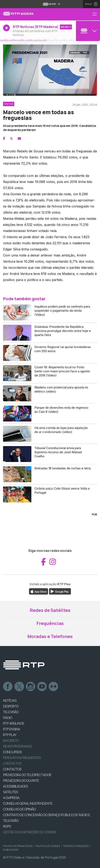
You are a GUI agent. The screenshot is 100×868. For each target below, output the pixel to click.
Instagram (31, 687)
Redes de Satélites (50, 610)
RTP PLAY (10, 735)
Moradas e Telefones (50, 636)
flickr (54, 687)
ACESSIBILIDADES (15, 786)
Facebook (8, 687)
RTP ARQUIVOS (14, 723)
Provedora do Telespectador (27, 775)
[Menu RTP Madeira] (96, 14)
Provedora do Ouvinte (21, 781)
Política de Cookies (48, 846)
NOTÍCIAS (10, 701)
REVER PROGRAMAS (17, 746)
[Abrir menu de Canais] (87, 31)
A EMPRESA (11, 798)
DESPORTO (11, 706)
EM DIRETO (11, 741)
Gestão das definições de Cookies (30, 832)
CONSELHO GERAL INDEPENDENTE (28, 803)
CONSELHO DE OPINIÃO (19, 809)
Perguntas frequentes (22, 758)
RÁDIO (8, 718)
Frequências (50, 623)
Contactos (12, 763)
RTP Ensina (12, 729)
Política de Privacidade (18, 846)
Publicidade (11, 850)
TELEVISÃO (11, 712)
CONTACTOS (12, 769)
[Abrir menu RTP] (50, 4)
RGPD (7, 826)
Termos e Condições (76, 846)
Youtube (42, 687)
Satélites (10, 792)
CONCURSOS (12, 752)
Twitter (19, 687)
